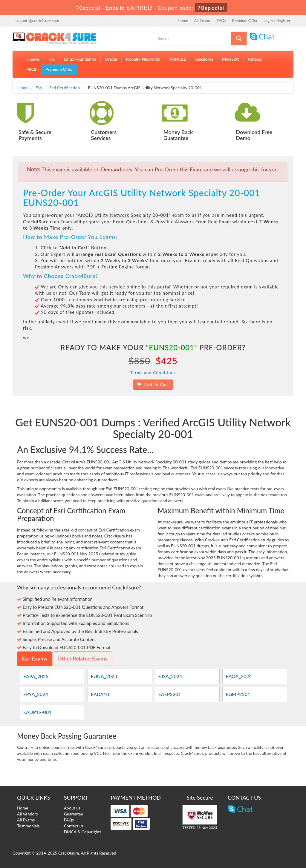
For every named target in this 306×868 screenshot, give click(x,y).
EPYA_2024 (36, 694)
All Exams (202, 21)
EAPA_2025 (36, 676)
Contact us (74, 826)
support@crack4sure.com (37, 21)
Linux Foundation (80, 59)
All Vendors (27, 814)
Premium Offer (245, 21)
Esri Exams (35, 658)
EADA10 (100, 694)
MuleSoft (231, 59)
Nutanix (255, 59)
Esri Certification (65, 88)
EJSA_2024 (170, 676)
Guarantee (74, 814)
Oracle (111, 59)
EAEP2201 (169, 694)
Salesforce (204, 59)
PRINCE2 (177, 59)
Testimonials (28, 826)
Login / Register (277, 21)
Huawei (33, 59)
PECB (32, 69)
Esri (39, 88)
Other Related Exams (82, 658)
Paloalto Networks (143, 59)
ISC (52, 59)
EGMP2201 (238, 694)
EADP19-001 (37, 712)
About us (72, 808)
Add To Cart (153, 384)
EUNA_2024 (104, 676)
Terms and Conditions (153, 372)
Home (183, 21)
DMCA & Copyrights (83, 832)
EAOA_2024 (239, 676)
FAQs (221, 21)
